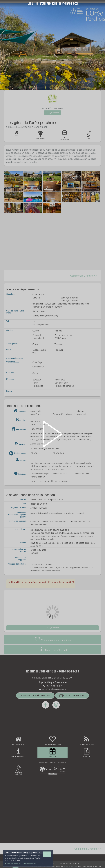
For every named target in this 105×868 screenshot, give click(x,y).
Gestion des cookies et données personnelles (20, 864)
